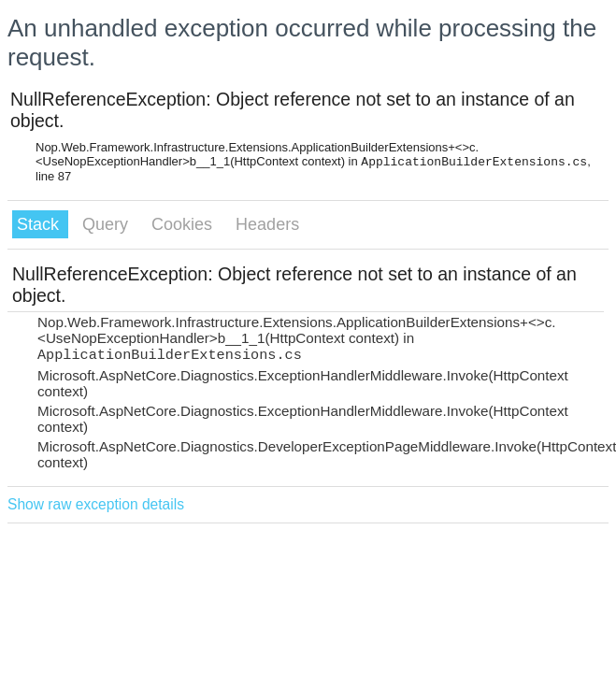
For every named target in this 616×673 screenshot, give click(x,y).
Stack (40, 224)
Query (107, 224)
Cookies (184, 224)
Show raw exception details (96, 504)
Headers (267, 224)
